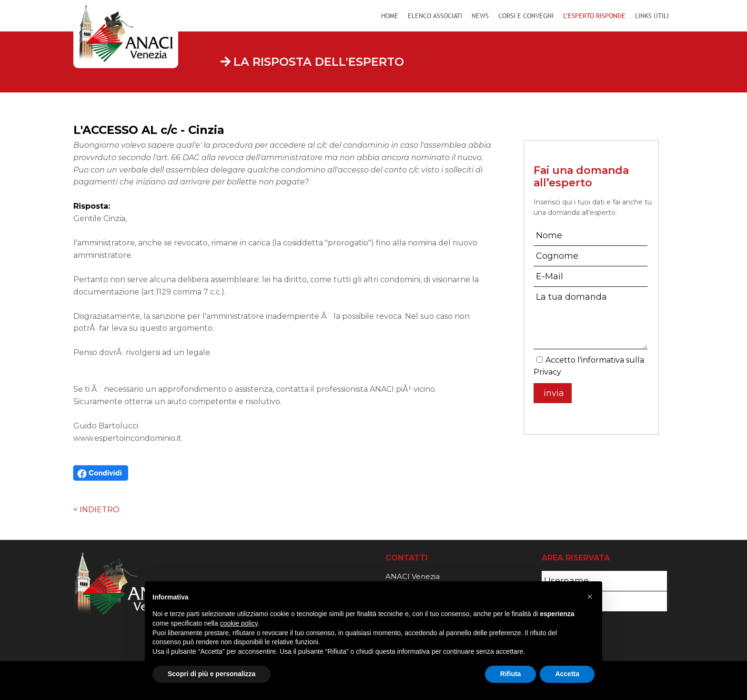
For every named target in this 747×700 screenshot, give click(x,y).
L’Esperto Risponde (594, 16)
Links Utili (652, 16)
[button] (590, 597)
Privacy (547, 372)
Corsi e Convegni (526, 16)
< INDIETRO (96, 510)
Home (390, 16)
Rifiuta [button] (511, 674)
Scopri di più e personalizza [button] (212, 674)
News (480, 16)
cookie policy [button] (239, 623)
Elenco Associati (435, 16)
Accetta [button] (567, 674)
